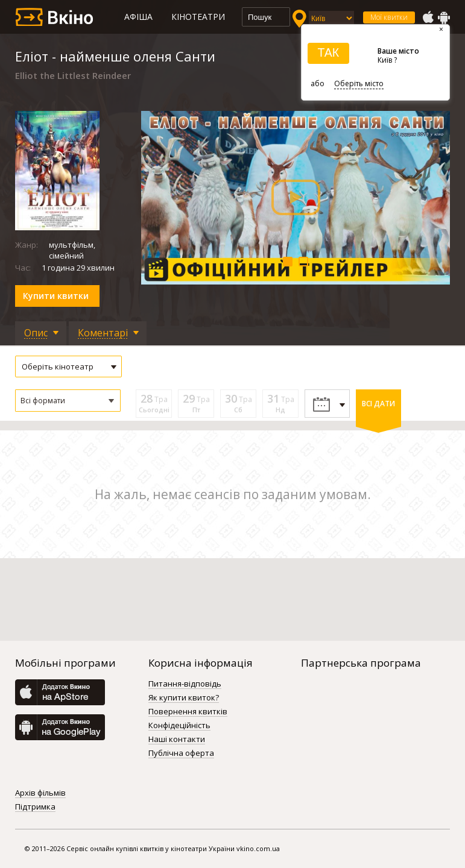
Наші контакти (177, 740)
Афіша (138, 17)
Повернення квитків (188, 712)
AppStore (428, 17)
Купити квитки (56, 296)
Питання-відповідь (185, 684)
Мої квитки (389, 17)
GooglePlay (444, 17)
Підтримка (35, 807)
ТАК (328, 52)
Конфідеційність (179, 726)
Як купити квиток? (184, 698)
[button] (68, 401)
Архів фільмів (40, 793)
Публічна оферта (181, 753)
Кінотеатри (198, 17)
